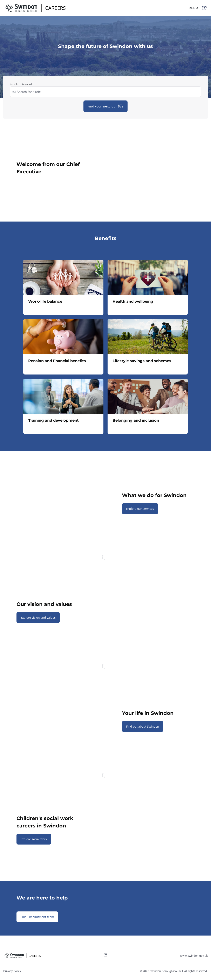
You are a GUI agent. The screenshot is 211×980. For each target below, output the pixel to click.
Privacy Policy (12, 971)
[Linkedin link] (105, 956)
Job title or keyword (21, 84)
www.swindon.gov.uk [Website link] (194, 956)
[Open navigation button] (205, 8)
